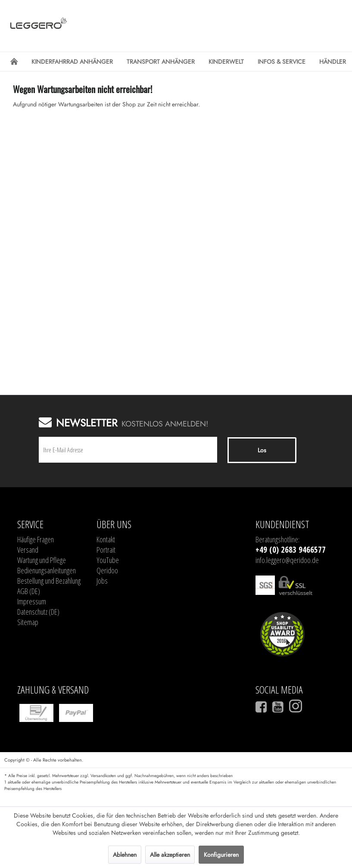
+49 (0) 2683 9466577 (291, 550)
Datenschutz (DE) (38, 612)
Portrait (106, 550)
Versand (28, 550)
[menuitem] (14, 62)
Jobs (102, 581)
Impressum (32, 601)
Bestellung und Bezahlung (49, 581)
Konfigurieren (221, 855)
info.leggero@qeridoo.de (287, 560)
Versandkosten (103, 776)
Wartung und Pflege (42, 560)
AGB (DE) (29, 591)
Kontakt (106, 539)
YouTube (108, 560)
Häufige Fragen (36, 539)
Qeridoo (107, 570)
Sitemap (28, 622)
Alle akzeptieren (170, 855)
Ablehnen (125, 855)
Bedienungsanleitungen (47, 570)
